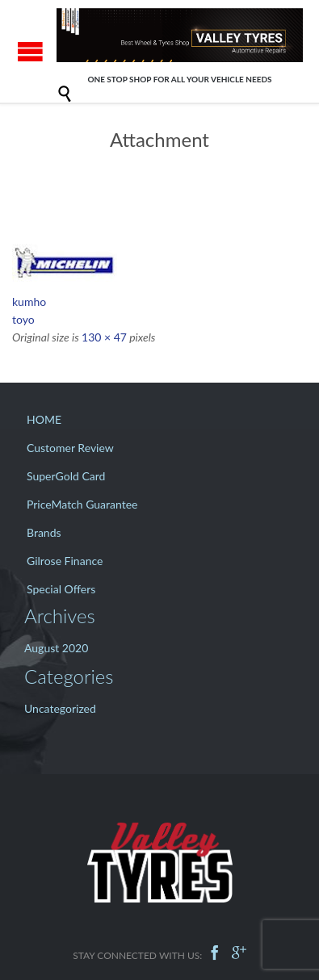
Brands (44, 532)
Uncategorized (60, 708)
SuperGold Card (66, 476)
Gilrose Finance (65, 561)
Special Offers (61, 589)
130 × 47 (104, 337)
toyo (23, 319)
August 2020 (56, 648)
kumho (29, 302)
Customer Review (70, 448)
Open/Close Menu (30, 51)
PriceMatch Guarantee (82, 504)
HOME (44, 419)
